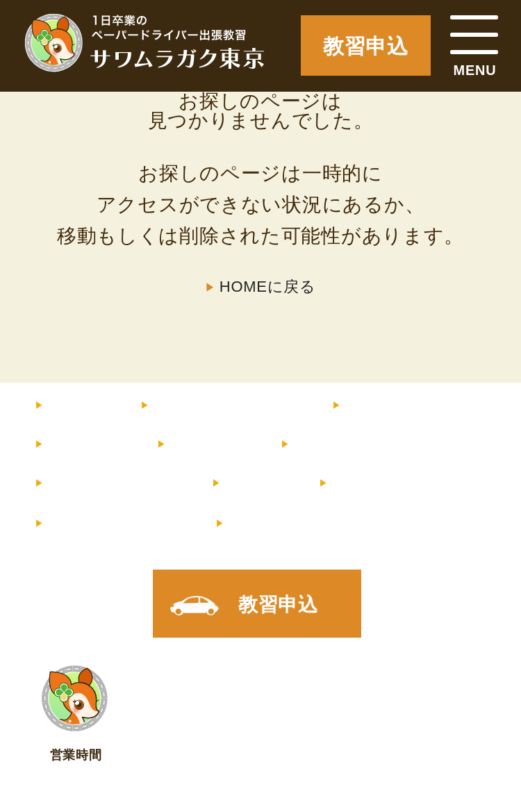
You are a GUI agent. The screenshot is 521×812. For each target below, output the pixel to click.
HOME (76, 406)
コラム (254, 483)
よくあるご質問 (112, 483)
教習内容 (84, 445)
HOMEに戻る (268, 287)
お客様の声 (340, 445)
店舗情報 (368, 483)
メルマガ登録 (114, 524)
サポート (207, 445)
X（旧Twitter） (299, 524)
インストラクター (419, 406)
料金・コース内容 (224, 406)
